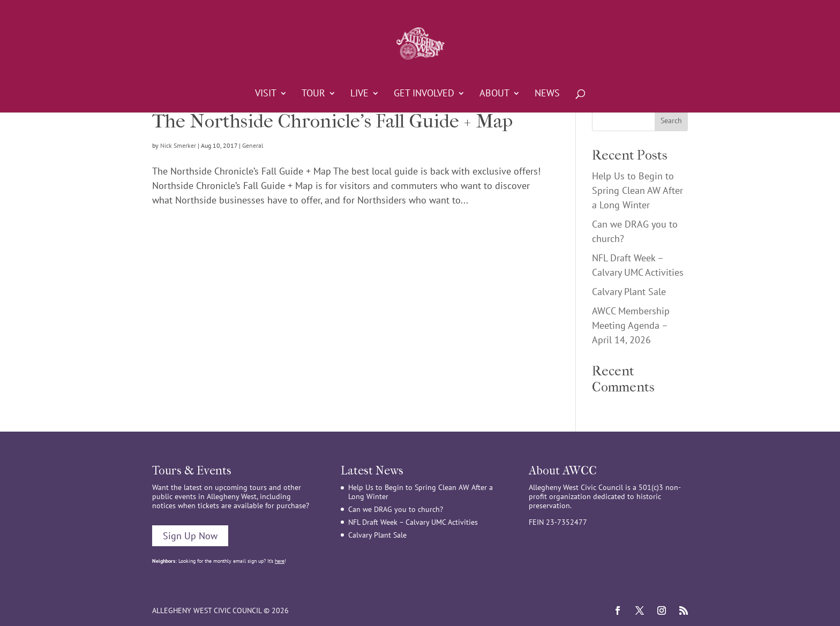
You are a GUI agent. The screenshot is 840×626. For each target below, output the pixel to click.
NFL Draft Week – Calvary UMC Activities (413, 522)
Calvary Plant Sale (629, 292)
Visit (266, 94)
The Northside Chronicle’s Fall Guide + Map (332, 121)
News (547, 94)
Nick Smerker (178, 145)
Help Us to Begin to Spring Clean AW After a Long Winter (637, 190)
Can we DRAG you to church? (396, 509)
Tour (313, 94)
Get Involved (424, 94)
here (280, 561)
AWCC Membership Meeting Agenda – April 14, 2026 (631, 325)
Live (359, 94)
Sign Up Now (190, 536)
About (494, 94)
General (253, 145)
